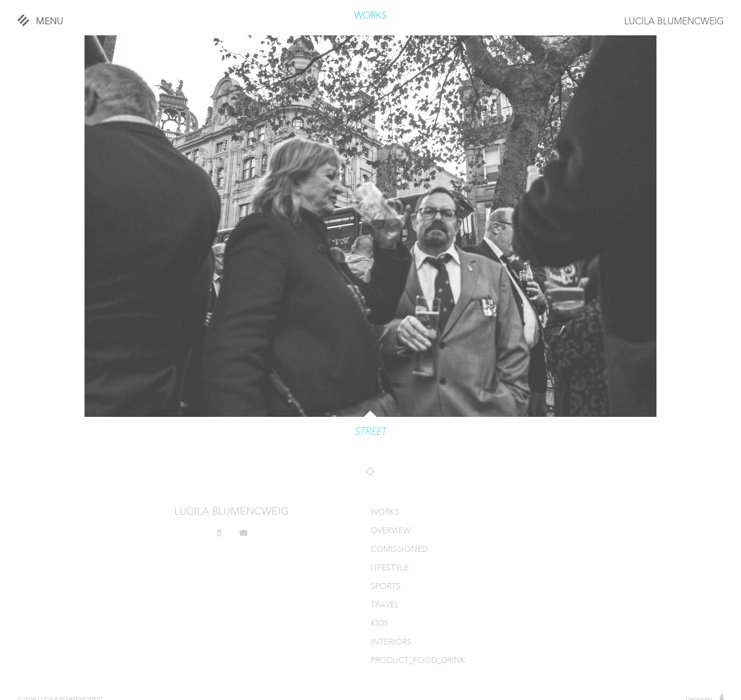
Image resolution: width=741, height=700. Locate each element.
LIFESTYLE (390, 568)
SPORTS (386, 587)
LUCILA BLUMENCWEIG (674, 22)
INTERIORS (391, 642)
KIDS (379, 624)
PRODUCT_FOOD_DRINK (418, 661)
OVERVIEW (390, 531)
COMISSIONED (399, 550)
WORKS (370, 16)
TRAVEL (385, 605)
